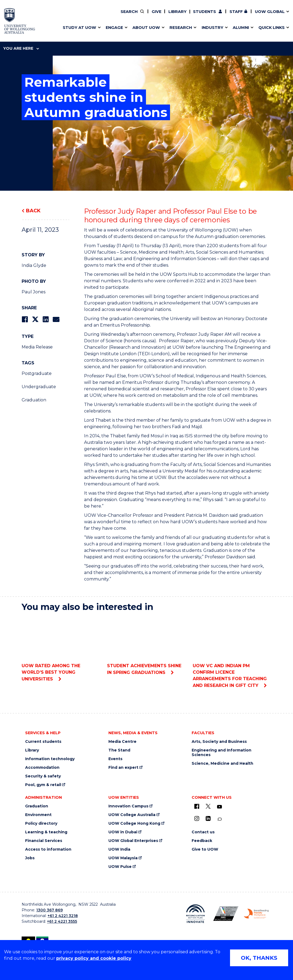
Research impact (30, 15)
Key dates (22, 15)
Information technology (50, 759)
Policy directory (41, 823)
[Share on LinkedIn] (46, 319)
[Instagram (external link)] (197, 818)
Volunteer (131, 15)
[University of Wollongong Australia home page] (20, 21)
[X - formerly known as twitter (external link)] (208, 806)
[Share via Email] (56, 319)
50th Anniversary (220, 15)
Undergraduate (39, 387)
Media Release (37, 347)
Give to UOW (205, 849)
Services (21, 28)
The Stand (119, 750)
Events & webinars (31, 15)
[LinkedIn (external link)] (208, 818)
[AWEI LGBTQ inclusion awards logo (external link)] (226, 914)
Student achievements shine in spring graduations (146, 646)
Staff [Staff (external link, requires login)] (236, 12)
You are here (21, 48)
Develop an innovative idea (40, 15)
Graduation (34, 400)
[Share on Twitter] (35, 319)
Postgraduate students (224, 15)
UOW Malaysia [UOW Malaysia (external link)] (123, 858)
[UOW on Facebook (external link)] (197, 806)
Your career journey (123, 15)
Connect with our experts (39, 28)
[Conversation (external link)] (219, 819)
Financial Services (44, 841)
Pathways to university (36, 15)
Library (177, 12)
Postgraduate (37, 373)
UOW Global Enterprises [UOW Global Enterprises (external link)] (133, 841)
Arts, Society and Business (219, 742)
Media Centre (122, 742)
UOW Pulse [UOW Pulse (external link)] (120, 867)
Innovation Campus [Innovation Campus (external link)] (128, 806)
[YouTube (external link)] (219, 807)
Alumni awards (28, 28)
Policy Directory (128, 15)
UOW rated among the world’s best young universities (61, 649)
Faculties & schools (32, 15)
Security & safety (43, 776)
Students (204, 12)
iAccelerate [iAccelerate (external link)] (225, 15)
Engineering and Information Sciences (222, 753)
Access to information (48, 849)
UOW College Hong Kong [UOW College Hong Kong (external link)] (134, 823)
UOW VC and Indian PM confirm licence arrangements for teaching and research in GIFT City (232, 652)
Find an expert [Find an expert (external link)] (132, 15)
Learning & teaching (46, 832)
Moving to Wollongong (127, 15)
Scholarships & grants (35, 28)
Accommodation (42, 768)
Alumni (19, 15)
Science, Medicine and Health (222, 763)
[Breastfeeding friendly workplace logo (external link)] (256, 914)
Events (115, 759)
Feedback (202, 841)
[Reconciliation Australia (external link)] (195, 914)
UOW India (119, 849)
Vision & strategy (115, 15)
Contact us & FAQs (223, 15)
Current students (43, 742)
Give (157, 12)
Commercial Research (219, 15)
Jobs (30, 858)
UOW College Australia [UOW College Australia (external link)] (132, 815)
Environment (38, 815)
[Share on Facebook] (25, 319)
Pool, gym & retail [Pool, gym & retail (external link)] (43, 785)
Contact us (237, 15)
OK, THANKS (259, 958)
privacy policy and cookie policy (94, 958)
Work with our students (132, 15)
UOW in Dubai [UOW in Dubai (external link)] (123, 832)
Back (33, 211)
